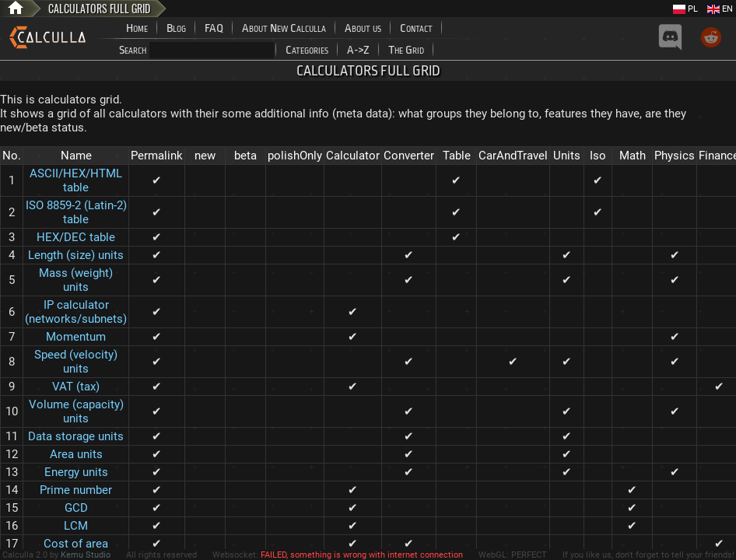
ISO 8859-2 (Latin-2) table (76, 212)
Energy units (76, 472)
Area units (76, 454)
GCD (76, 508)
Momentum (76, 337)
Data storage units (76, 436)
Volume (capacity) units (76, 411)
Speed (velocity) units (76, 362)
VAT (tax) (76, 387)
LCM (76, 526)
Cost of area (76, 544)
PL (685, 9)
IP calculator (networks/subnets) (76, 312)
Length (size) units (76, 255)
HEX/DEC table (76, 237)
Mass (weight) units (76, 280)
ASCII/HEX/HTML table (76, 180)
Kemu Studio (86, 555)
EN (720, 9)
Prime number (76, 490)
